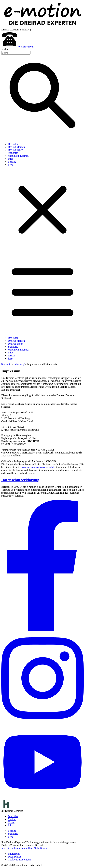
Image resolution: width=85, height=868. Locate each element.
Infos (11, 159)
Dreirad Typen (15, 150)
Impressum (14, 854)
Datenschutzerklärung (20, 480)
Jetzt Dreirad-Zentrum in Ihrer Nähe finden (24, 848)
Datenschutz (14, 857)
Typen (11, 822)
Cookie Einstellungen (19, 860)
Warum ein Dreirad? (19, 156)
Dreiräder (13, 144)
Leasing (12, 162)
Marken (12, 819)
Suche (5, 50)
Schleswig (19, 364)
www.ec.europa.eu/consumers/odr (38, 467)
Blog (10, 165)
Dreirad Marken (16, 147)
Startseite (6, 364)
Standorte (13, 153)
